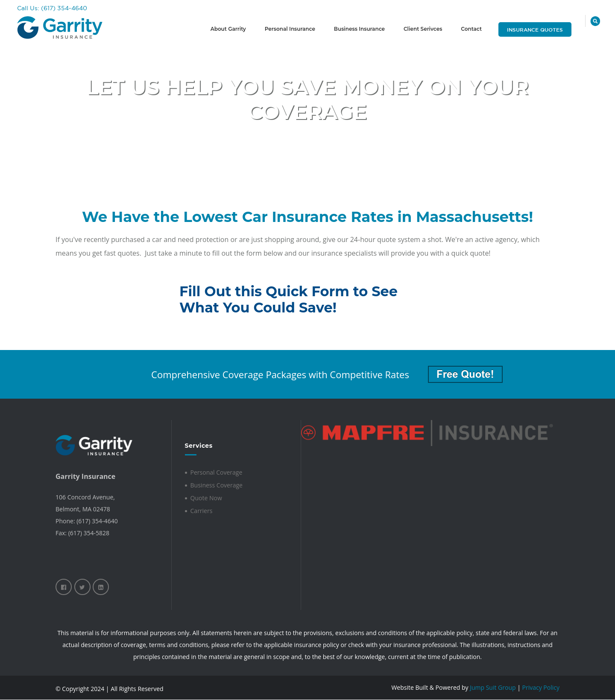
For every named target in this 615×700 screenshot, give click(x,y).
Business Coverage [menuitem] (217, 485)
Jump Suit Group (493, 687)
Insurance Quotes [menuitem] (535, 29)
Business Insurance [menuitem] (359, 29)
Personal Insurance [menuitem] (290, 29)
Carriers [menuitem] (202, 511)
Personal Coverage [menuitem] (217, 472)
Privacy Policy (541, 687)
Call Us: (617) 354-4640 (52, 8)
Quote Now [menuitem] (206, 498)
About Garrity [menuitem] (228, 29)
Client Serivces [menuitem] (423, 29)
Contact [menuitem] (471, 29)
